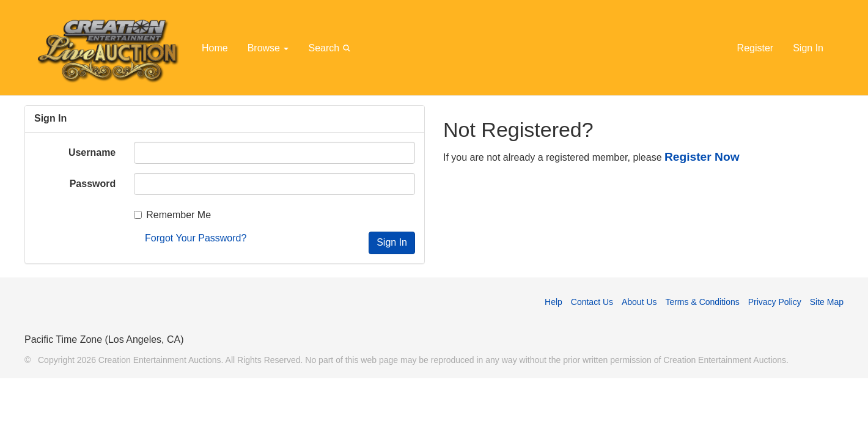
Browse (268, 48)
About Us (639, 302)
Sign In (808, 48)
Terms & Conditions (702, 302)
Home (215, 48)
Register (756, 48)
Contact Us (592, 302)
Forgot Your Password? (196, 238)
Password (93, 184)
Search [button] (331, 47)
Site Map (827, 302)
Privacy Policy (775, 302)
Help (554, 302)
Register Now (702, 157)
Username (92, 152)
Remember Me (172, 215)
